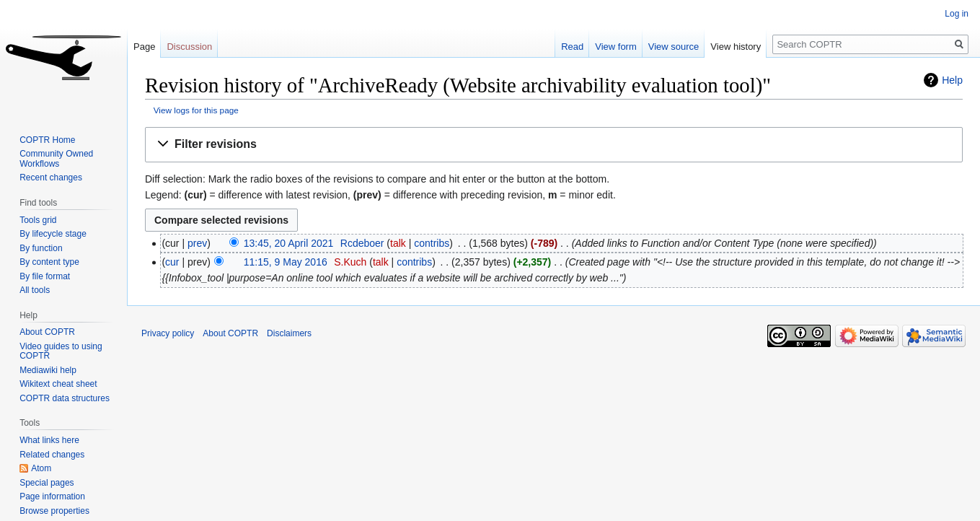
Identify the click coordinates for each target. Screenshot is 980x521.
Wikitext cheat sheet (58, 384)
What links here (49, 440)
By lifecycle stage (53, 234)
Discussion (189, 47)
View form (616, 47)
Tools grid (38, 220)
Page (144, 47)
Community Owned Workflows (56, 159)
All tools (35, 290)
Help (952, 80)
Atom (41, 468)
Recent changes (51, 178)
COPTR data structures (65, 398)
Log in (957, 14)
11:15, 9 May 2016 (286, 262)
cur (172, 262)
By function (41, 248)
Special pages (47, 483)
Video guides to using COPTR (61, 351)
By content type (49, 262)
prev (197, 243)
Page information (52, 496)
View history (736, 47)
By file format (45, 276)
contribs (432, 243)
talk (398, 243)
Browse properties (54, 511)
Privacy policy (168, 333)
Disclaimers (289, 333)
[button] (554, 145)
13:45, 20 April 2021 (289, 243)
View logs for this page (196, 110)
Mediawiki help (48, 370)
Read (572, 47)
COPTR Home (47, 140)
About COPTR (47, 332)
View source (674, 47)
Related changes (52, 455)
